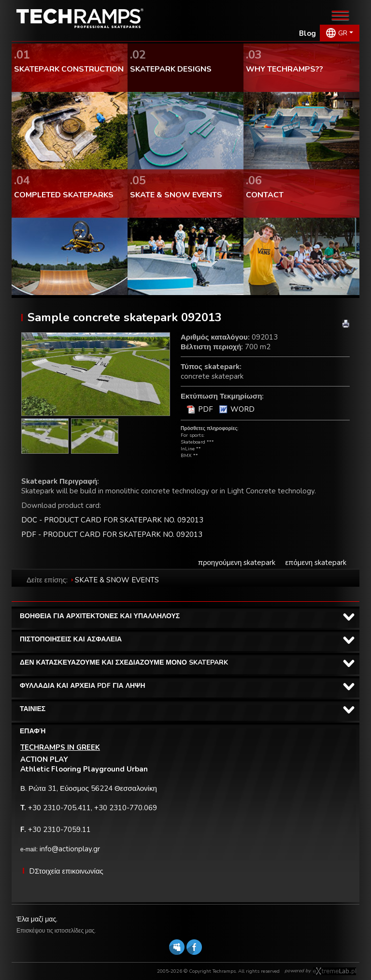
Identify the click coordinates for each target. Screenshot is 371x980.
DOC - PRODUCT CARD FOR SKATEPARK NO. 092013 (112, 520)
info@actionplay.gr (70, 849)
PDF (206, 409)
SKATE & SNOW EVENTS (117, 580)
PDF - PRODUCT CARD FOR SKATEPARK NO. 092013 (112, 535)
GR (343, 33)
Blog (307, 33)
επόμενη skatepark (316, 563)
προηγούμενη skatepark (237, 563)
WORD (243, 409)
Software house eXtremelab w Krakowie (335, 971)
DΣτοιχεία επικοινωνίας (66, 871)
